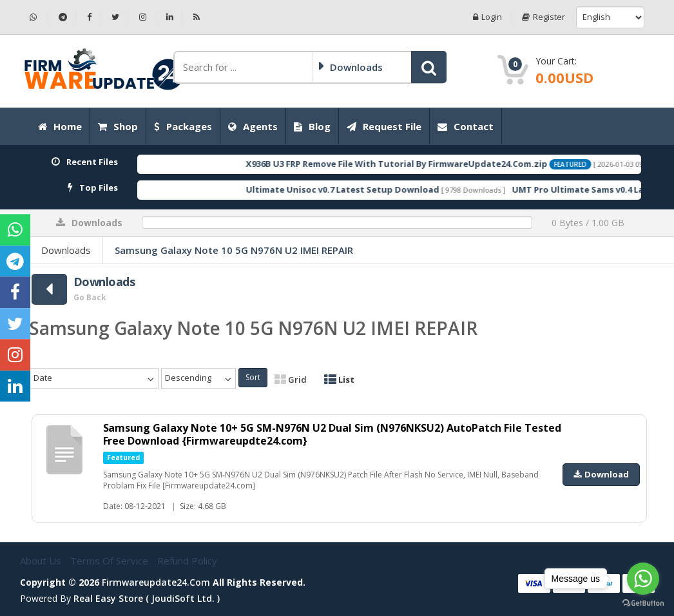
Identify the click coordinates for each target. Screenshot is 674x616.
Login (487, 17)
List (339, 380)
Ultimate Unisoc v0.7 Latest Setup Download (364, 189)
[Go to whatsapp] (643, 579)
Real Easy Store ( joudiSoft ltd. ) (147, 598)
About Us (42, 561)
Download (601, 474)
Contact (466, 126)
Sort (253, 377)
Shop (118, 126)
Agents (253, 126)
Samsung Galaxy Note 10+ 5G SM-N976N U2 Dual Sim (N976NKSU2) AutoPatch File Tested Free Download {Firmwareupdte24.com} (332, 434)
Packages (183, 126)
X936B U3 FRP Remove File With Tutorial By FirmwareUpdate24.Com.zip (418, 164)
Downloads (66, 250)
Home (60, 126)
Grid (291, 380)
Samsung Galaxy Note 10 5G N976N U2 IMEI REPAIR (234, 250)
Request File (384, 126)
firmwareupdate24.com (156, 582)
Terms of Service (111, 561)
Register (543, 17)
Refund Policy (187, 561)
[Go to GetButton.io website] (643, 603)
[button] (429, 67)
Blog (312, 126)
